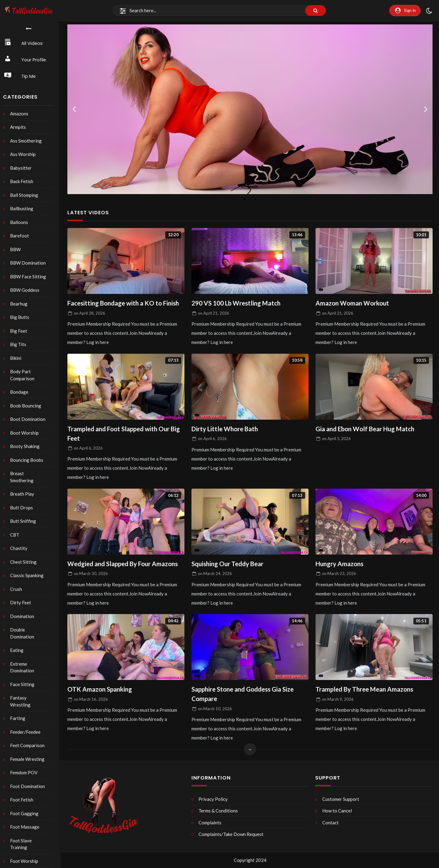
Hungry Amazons (340, 564)
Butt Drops (23, 508)
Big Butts (21, 317)
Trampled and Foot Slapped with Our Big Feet (125, 434)
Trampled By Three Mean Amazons (366, 690)
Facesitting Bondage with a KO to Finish (125, 303)
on (89, 313)
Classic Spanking (28, 575)
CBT (16, 535)
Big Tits (20, 344)
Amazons (21, 114)
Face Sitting (24, 684)
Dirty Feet (22, 602)
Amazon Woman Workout (353, 303)
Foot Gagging (26, 806)
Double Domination (24, 633)
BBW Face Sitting (30, 277)
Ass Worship (24, 154)
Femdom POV (25, 766)
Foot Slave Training (22, 837)
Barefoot (21, 236)
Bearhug (20, 304)
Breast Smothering (23, 477)
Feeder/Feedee (27, 725)
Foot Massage (26, 820)
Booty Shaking (26, 446)
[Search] (220, 11)
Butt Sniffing (25, 521)
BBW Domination (29, 263)
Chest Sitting (25, 562)
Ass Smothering (27, 141)
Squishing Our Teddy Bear (229, 564)
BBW (17, 249)
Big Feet (20, 331)
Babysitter (22, 168)
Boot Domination (29, 419)
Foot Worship (26, 854)
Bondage (21, 392)
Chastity (20, 548)
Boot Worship (26, 433)
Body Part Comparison (24, 375)
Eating (18, 650)
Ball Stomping (26, 195)
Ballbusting (23, 208)
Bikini (17, 358)
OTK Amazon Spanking (100, 690)
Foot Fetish (23, 793)
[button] (74, 109)
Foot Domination (29, 779)
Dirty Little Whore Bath (226, 429)
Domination (24, 616)
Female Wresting (29, 752)
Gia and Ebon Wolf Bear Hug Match (367, 429)
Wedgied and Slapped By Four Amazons (124, 564)
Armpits (20, 127)
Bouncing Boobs (28, 460)
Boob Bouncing (27, 406)
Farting (19, 711)
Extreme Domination (24, 667)
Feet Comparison (29, 739)
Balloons (21, 222)
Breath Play (24, 494)
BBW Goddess (26, 290)
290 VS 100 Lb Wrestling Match (237, 303)
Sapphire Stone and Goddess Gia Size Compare (244, 695)
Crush (18, 589)
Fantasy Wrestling (30, 698)
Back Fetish (23, 181)
